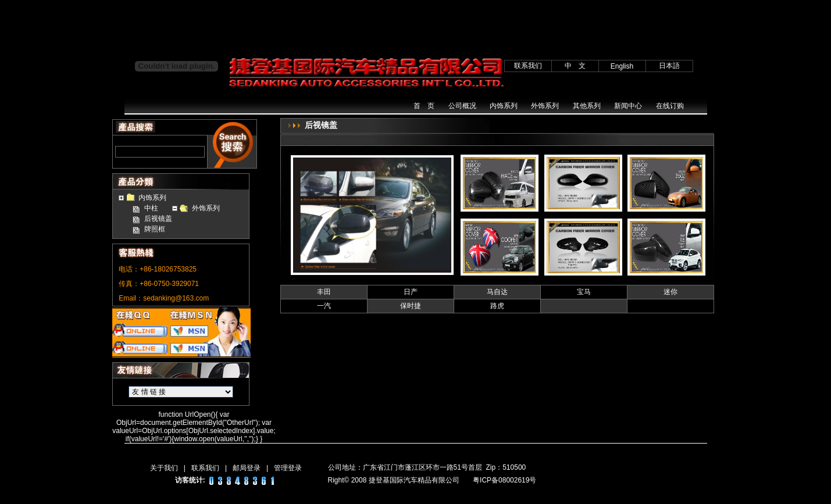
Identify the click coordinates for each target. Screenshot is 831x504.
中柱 (151, 208)
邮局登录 (247, 468)
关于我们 (164, 468)
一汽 (324, 306)
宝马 (584, 292)
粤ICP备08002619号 (504, 480)
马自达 (497, 292)
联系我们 (205, 468)
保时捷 (411, 306)
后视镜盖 (158, 219)
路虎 (497, 306)
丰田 (324, 292)
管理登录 (288, 468)
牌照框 (155, 229)
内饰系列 (504, 106)
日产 (411, 292)
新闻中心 (628, 106)
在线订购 (670, 106)
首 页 (424, 106)
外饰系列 (545, 106)
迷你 (670, 292)
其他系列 (587, 106)
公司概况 (462, 106)
